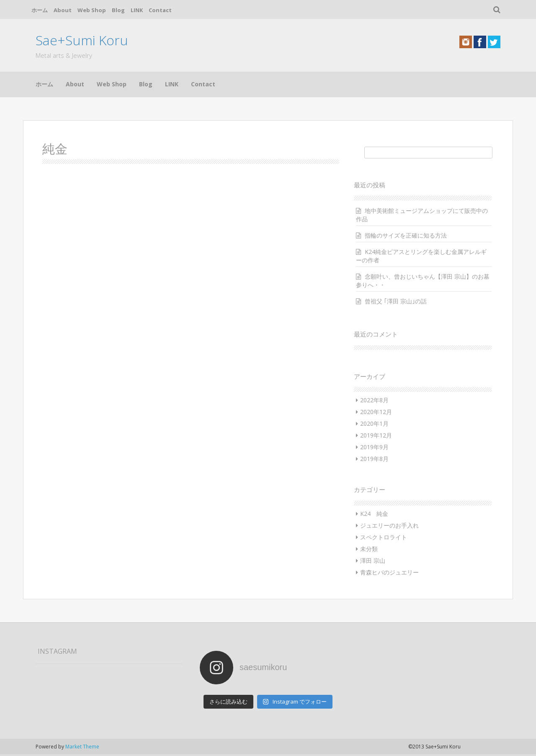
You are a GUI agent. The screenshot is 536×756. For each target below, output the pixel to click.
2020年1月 (374, 423)
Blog (118, 10)
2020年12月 (376, 412)
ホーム (40, 10)
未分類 (369, 549)
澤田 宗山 (373, 561)
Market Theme (82, 747)
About (63, 10)
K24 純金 (374, 514)
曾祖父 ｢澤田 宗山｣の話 (396, 301)
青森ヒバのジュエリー (389, 572)
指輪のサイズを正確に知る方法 (406, 235)
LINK (137, 10)
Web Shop (92, 10)
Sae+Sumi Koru (82, 40)
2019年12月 (376, 435)
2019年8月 (374, 459)
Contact (160, 10)
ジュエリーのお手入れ (389, 525)
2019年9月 (374, 447)
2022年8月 (374, 400)
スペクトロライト (384, 537)
